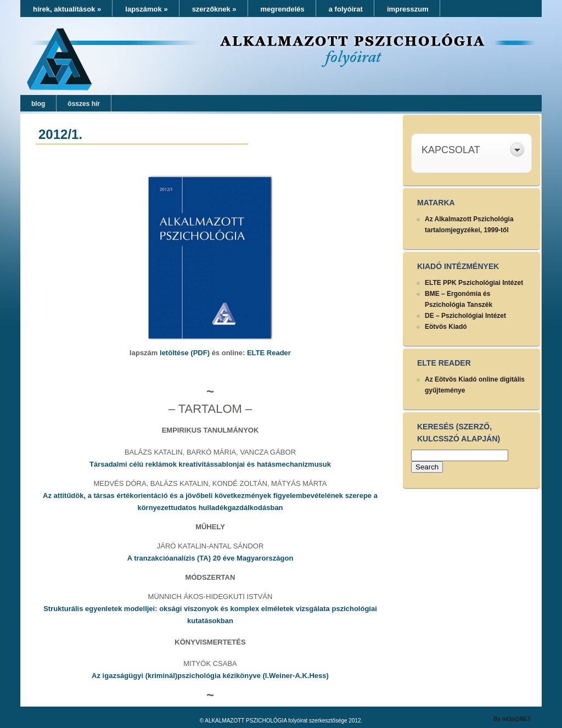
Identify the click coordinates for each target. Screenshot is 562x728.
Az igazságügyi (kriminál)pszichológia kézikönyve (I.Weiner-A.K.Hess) (210, 676)
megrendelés (283, 9)
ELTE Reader (269, 353)
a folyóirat (346, 9)
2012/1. (60, 134)
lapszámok (146, 9)
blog (38, 104)
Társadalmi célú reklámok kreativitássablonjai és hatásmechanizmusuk (210, 464)
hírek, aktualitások (67, 9)
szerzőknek (214, 9)
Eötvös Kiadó (446, 327)
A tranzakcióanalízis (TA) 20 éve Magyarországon (210, 558)
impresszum (408, 9)
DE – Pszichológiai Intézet (465, 316)
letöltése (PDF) (185, 353)
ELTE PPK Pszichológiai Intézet (474, 283)
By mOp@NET (512, 719)
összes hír (84, 104)
